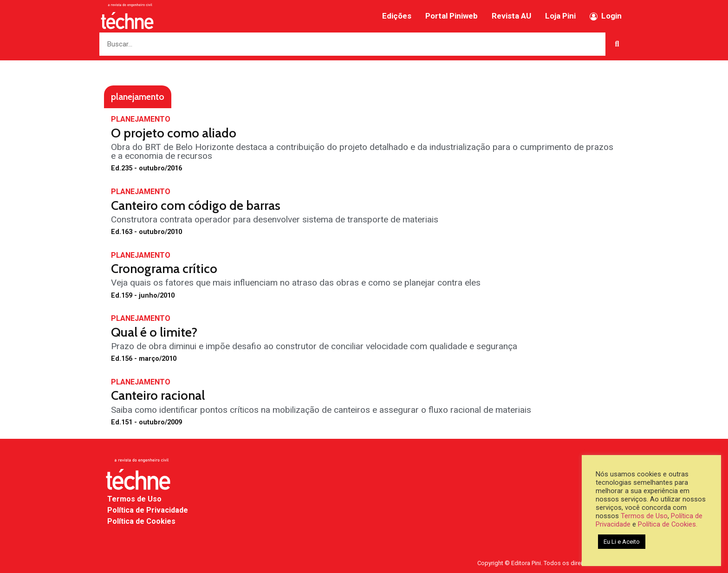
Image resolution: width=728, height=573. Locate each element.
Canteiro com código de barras (196, 205)
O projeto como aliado (174, 133)
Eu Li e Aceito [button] (622, 542)
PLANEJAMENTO (141, 119)
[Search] (617, 44)
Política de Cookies (141, 521)
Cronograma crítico (164, 269)
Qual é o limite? (154, 332)
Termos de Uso (134, 499)
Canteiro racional (158, 395)
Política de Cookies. (668, 524)
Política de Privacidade (148, 510)
